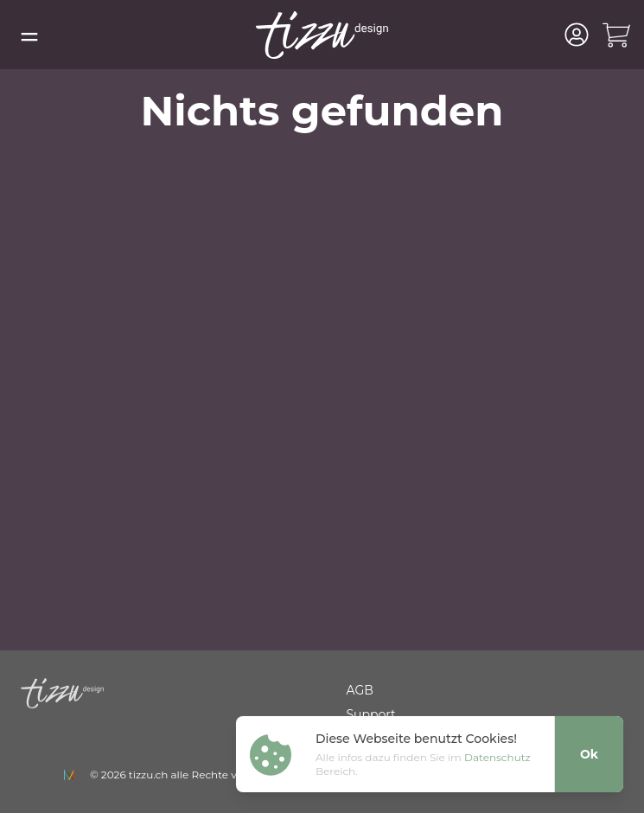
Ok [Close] (589, 754)
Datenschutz (497, 757)
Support (371, 714)
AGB (360, 690)
